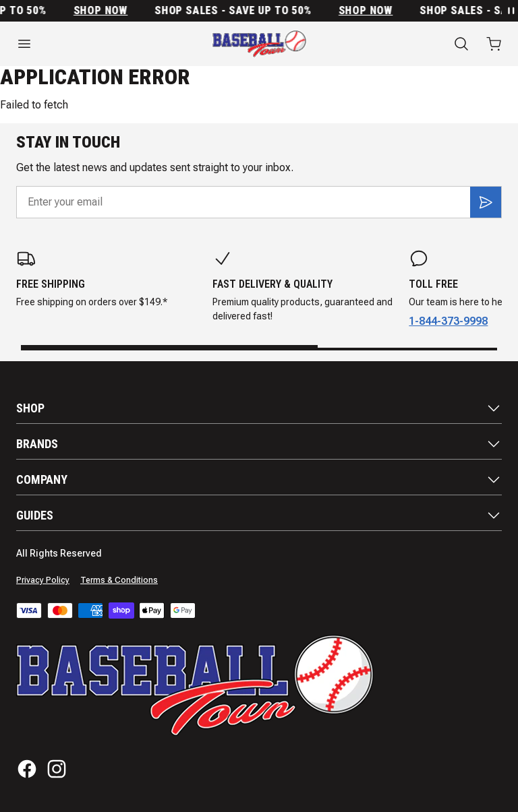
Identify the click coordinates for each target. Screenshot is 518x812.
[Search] (461, 44)
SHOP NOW (104, 11)
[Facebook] (27, 769)
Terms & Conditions (119, 580)
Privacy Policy (43, 580)
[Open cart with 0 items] (494, 44)
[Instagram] (57, 769)
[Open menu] (86, 44)
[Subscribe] (486, 202)
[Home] (259, 44)
